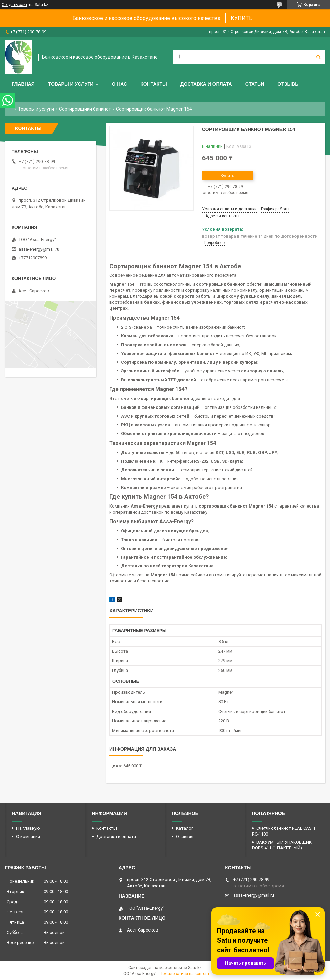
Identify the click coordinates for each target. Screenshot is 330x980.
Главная (23, 84)
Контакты (154, 84)
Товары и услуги (71, 84)
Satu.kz (195, 968)
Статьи (255, 84)
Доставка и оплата (206, 84)
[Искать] (318, 57)
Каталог (185, 828)
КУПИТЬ (242, 18)
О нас (119, 84)
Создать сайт (14, 5)
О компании (28, 836)
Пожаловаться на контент (185, 974)
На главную (28, 828)
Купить (227, 176)
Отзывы (289, 84)
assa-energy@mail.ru (39, 249)
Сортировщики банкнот (85, 109)
